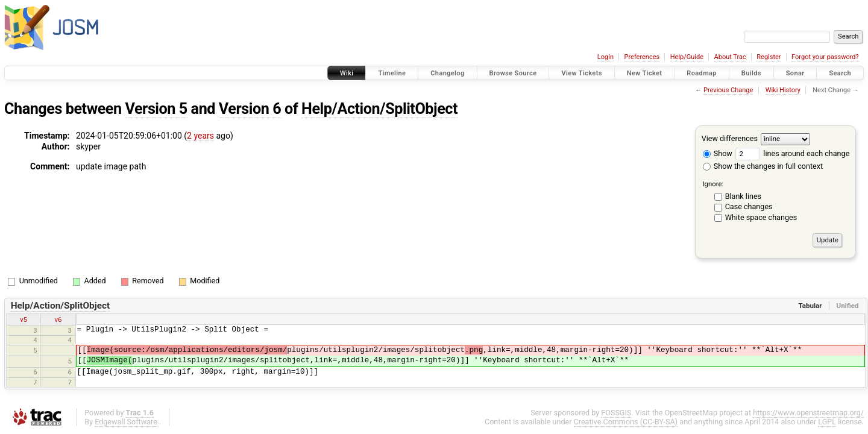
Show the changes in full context (763, 166)
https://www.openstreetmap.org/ (808, 413)
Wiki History (783, 90)
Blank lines (743, 196)
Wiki (347, 73)
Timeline (392, 73)
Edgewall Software (126, 422)
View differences (730, 138)
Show (718, 153)
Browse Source (513, 73)
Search (840, 73)
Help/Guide (687, 57)
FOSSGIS (616, 413)
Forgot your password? (825, 57)
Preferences (642, 57)
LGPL (827, 422)
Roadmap (702, 73)
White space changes (761, 217)
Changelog (447, 73)
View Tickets (581, 73)
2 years (200, 136)
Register (769, 57)
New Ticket (645, 73)
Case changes (749, 206)
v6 (58, 319)
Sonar (795, 73)
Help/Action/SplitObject (379, 109)
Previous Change (728, 90)
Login (605, 57)
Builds (751, 73)
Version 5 (156, 109)
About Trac (730, 57)
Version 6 (250, 109)
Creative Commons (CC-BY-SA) (626, 422)
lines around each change (792, 153)
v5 (24, 319)
